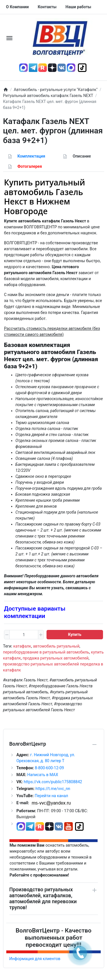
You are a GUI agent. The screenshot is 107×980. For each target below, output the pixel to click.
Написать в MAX (43, 775)
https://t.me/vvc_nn (53, 789)
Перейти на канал (51, 796)
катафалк (22, 646)
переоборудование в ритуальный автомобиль (46, 652)
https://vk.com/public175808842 (53, 782)
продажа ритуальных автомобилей (55, 658)
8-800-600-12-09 (49, 768)
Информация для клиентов (35, 959)
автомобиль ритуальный (56, 646)
